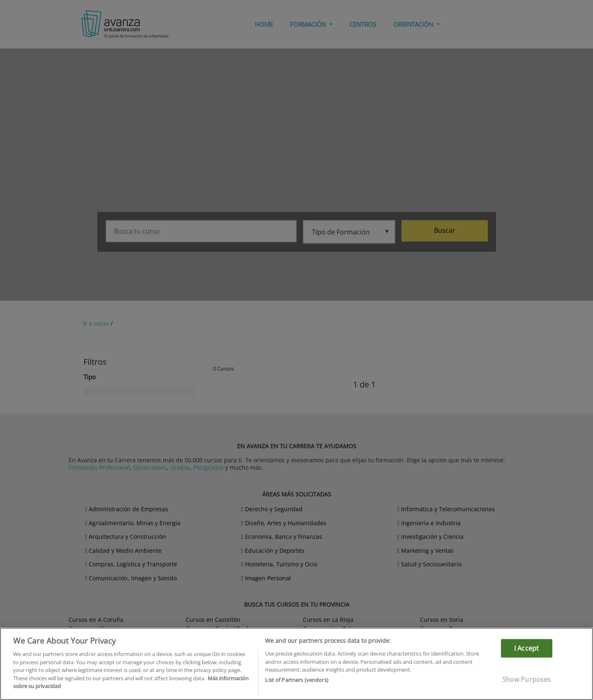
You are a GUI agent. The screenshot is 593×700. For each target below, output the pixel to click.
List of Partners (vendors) (296, 680)
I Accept (526, 648)
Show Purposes (527, 679)
